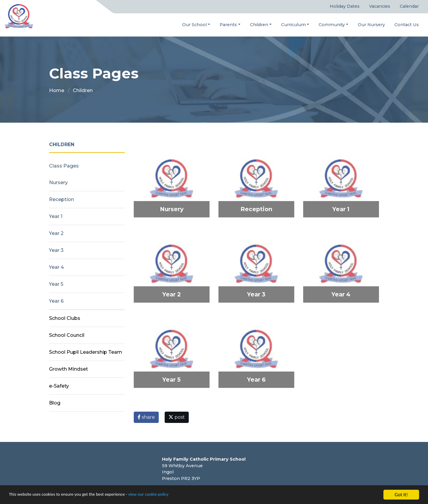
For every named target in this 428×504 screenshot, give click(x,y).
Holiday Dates (345, 7)
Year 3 (56, 251)
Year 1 (56, 217)
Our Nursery (371, 25)
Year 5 (56, 284)
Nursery (58, 183)
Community (332, 25)
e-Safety (59, 386)
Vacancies (380, 7)
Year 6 (56, 301)
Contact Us (407, 25)
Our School (195, 25)
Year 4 (56, 267)
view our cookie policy (166, 496)
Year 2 (56, 234)
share (146, 417)
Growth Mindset (69, 369)
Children (259, 25)
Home (57, 91)
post (177, 417)
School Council (67, 335)
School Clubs (65, 319)
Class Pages (64, 166)
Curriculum (294, 25)
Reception (62, 200)
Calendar (409, 7)
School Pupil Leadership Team (86, 352)
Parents (228, 25)
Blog (55, 403)
